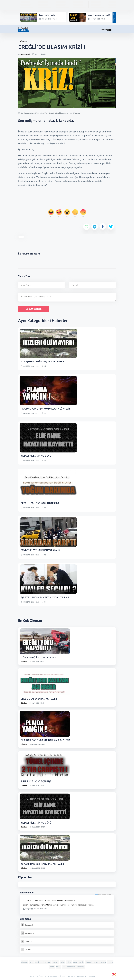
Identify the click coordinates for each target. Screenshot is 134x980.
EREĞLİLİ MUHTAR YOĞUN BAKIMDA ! (41, 503)
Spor (31, 962)
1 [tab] (96, 894)
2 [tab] (99, 894)
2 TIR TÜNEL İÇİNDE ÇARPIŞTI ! (37, 781)
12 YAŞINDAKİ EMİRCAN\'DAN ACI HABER (42, 362)
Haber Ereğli (25, 54)
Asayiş (81, 962)
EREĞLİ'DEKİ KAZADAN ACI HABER (39, 699)
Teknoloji (81, 967)
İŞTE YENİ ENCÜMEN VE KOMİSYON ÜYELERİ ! (45, 597)
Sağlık (62, 962)
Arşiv (75, 962)
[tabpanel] (67, 905)
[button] (109, 30)
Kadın (52, 967)
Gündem (24, 662)
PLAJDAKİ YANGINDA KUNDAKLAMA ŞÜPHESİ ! (45, 409)
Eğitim (69, 962)
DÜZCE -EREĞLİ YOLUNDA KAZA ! (38, 658)
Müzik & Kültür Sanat (43, 962)
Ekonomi (89, 962)
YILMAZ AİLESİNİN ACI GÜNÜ (36, 456)
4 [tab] (102, 894)
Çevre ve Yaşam (100, 962)
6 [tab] (106, 894)
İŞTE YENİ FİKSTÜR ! (48, 15)
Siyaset (56, 962)
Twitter (26, 950)
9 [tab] (111, 894)
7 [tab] (107, 894)
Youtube (27, 941)
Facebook (27, 925)
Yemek (110, 962)
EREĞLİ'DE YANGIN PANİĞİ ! (100, 15)
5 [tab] (104, 894)
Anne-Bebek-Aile (69, 967)
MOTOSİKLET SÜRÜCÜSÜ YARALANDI (41, 550)
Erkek (58, 967)
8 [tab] (109, 894)
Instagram (27, 933)
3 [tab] (101, 894)
